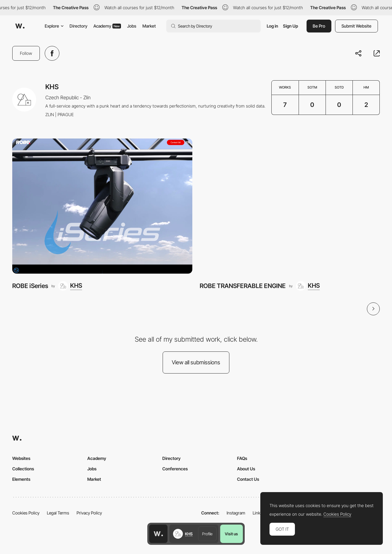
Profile (207, 534)
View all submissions (196, 362)
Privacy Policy (89, 513)
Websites (21, 458)
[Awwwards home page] (158, 534)
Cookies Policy (26, 513)
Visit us (231, 534)
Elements (21, 479)
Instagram (236, 513)
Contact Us (248, 479)
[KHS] (70, 286)
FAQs (242, 458)
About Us (246, 469)
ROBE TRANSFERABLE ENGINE (243, 286)
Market (149, 26)
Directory (78, 26)
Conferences (175, 469)
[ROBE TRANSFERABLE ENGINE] (290, 206)
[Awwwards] (20, 26)
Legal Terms (58, 513)
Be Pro (319, 26)
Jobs (132, 26)
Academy (107, 26)
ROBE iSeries (30, 286)
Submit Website (356, 26)
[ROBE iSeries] (102, 206)
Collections (23, 469)
